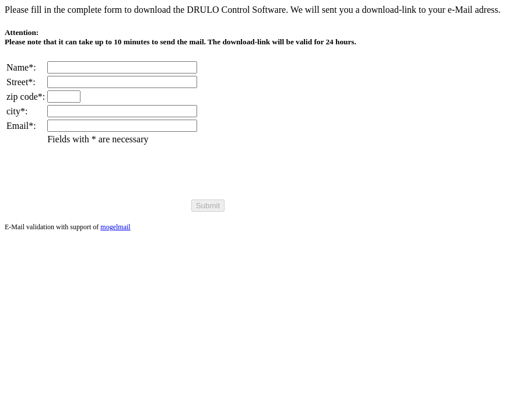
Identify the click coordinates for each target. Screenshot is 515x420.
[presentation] (136, 174)
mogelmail (115, 227)
